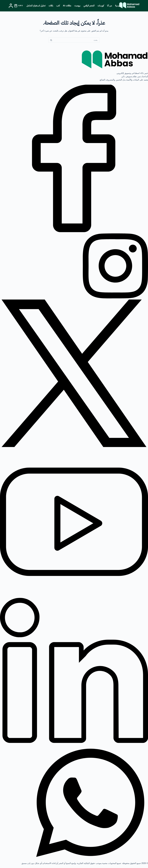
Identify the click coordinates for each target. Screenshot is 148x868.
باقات (51, 6)
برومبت (77, 6)
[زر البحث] (51, 40)
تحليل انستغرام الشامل (36, 6)
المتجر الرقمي (89, 6)
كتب (58, 6)
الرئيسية (118, 6)
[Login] (11, 6)
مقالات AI (67, 6)
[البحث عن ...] (77, 40)
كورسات (101, 6)
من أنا (110, 6)
